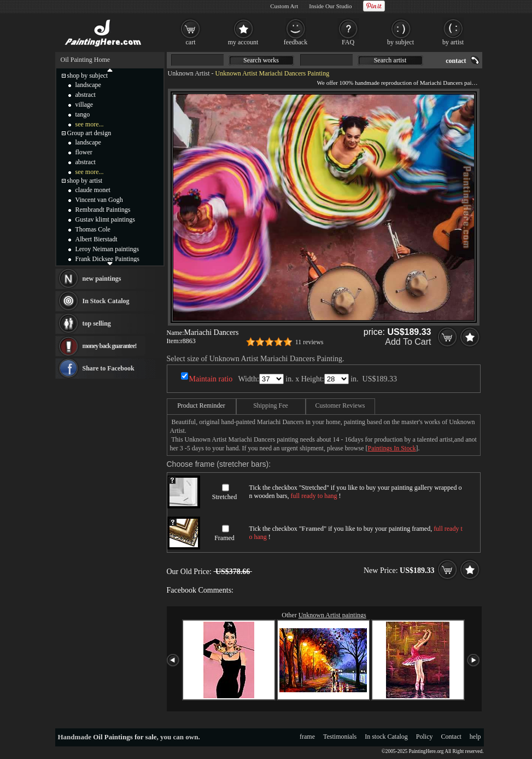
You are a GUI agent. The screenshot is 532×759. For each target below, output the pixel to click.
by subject (401, 42)
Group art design (89, 133)
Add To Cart (408, 342)
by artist (453, 42)
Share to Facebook (109, 368)
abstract (86, 95)
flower (84, 152)
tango (83, 114)
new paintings (102, 279)
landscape (88, 85)
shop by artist (85, 181)
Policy (425, 737)
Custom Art (284, 6)
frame (307, 737)
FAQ (348, 42)
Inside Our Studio (330, 6)
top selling (97, 323)
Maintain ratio (211, 379)
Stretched (224, 497)
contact (456, 61)
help (475, 737)
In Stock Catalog (106, 301)
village (84, 105)
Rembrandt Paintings (103, 210)
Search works (261, 60)
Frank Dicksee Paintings (107, 259)
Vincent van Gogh (99, 200)
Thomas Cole (93, 229)
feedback (296, 42)
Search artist (390, 60)
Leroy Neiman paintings (107, 249)
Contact (451, 737)
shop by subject (88, 76)
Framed (224, 538)
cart (191, 42)
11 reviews (309, 342)
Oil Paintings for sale (125, 737)
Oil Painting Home (86, 60)
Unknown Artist (189, 73)
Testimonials (340, 737)
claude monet (93, 190)
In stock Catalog (386, 737)
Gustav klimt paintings (105, 219)
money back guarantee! (110, 346)
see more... (90, 124)
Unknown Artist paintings (332, 615)
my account (243, 42)
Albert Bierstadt (97, 239)
